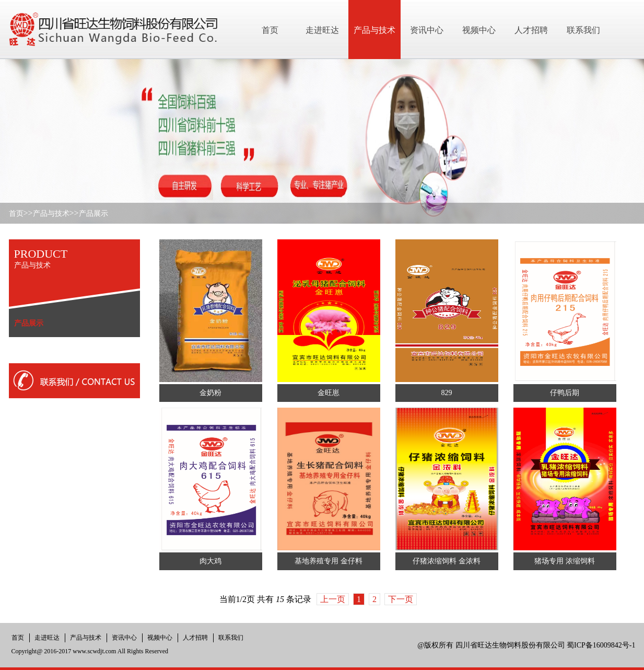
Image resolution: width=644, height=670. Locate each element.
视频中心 (160, 638)
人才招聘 (195, 638)
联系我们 (231, 638)
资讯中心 (124, 638)
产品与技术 (51, 213)
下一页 (401, 599)
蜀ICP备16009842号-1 (601, 645)
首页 (16, 213)
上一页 (333, 599)
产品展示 (93, 213)
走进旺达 (47, 638)
